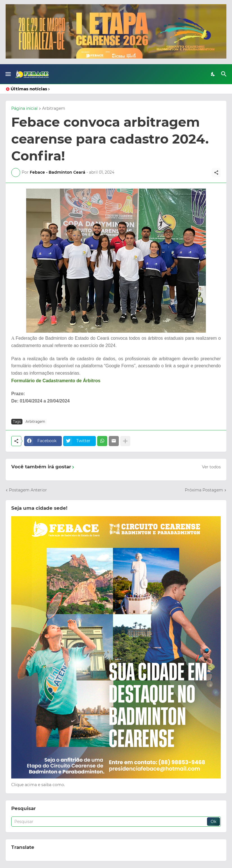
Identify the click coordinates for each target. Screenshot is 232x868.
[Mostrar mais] (125, 441)
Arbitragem (54, 109)
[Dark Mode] (213, 74)
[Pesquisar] (225, 74)
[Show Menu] (8, 74)
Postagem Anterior (28, 490)
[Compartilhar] (216, 173)
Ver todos (211, 467)
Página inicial (24, 109)
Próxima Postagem (204, 490)
